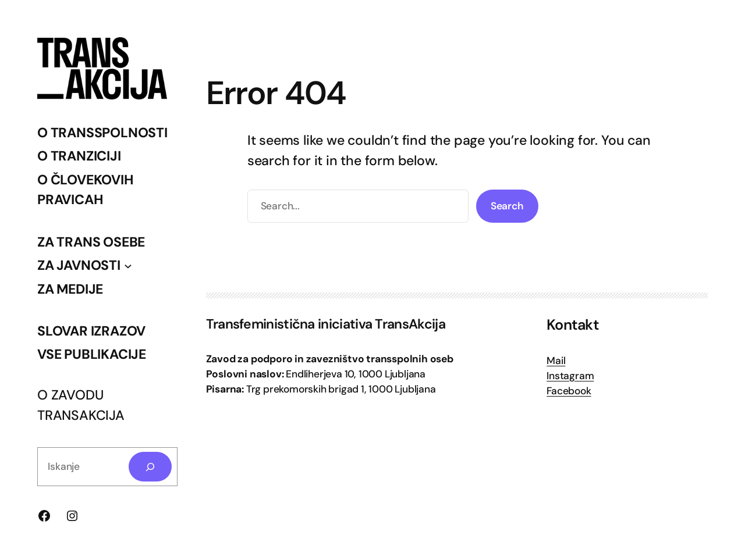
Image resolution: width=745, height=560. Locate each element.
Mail (556, 361)
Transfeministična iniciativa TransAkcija (326, 324)
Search (507, 206)
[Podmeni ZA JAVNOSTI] (128, 265)
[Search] (150, 467)
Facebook (569, 391)
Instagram (570, 376)
